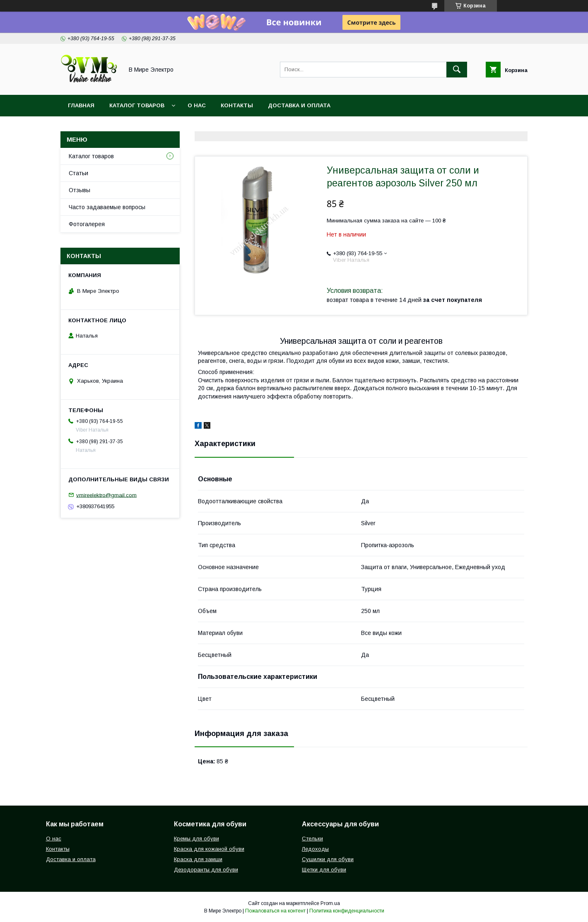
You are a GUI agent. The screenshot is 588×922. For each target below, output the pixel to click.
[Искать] (457, 70)
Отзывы (80, 190)
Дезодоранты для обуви (206, 870)
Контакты (237, 105)
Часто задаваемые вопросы (107, 207)
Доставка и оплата (299, 105)
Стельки (312, 839)
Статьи (78, 173)
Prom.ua (330, 903)
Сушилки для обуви (328, 859)
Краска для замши (198, 859)
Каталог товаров (137, 105)
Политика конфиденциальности (347, 911)
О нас (197, 105)
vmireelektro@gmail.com (106, 495)
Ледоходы (315, 849)
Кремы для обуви (196, 839)
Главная (81, 105)
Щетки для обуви (324, 870)
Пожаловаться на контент (275, 911)
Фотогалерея (87, 224)
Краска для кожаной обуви (209, 849)
